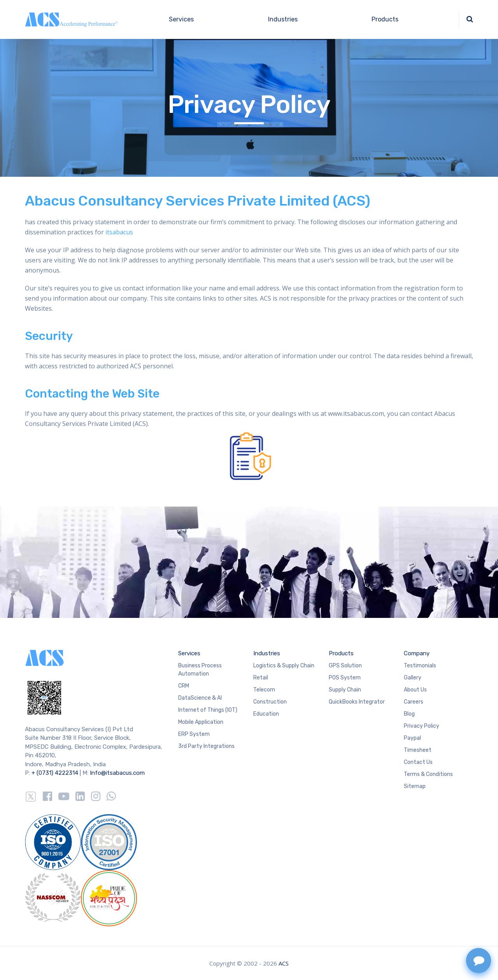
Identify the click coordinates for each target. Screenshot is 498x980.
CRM (184, 686)
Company (417, 653)
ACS (284, 963)
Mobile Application (201, 722)
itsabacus (118, 232)
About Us (415, 690)
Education (266, 714)
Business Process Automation (200, 670)
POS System (345, 678)
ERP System (194, 734)
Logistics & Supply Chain (284, 666)
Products (385, 19)
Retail (261, 678)
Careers (414, 702)
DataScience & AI (200, 698)
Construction (270, 702)
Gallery (413, 678)
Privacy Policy (422, 726)
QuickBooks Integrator (357, 702)
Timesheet (418, 750)
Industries (283, 19)
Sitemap (415, 786)
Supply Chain (345, 690)
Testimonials (420, 666)
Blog (409, 714)
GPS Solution (345, 666)
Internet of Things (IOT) (208, 710)
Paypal (412, 738)
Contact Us (418, 762)
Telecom (264, 690)
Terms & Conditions (428, 774)
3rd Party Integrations (206, 746)
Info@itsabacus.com (117, 773)
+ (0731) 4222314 (55, 773)
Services (181, 19)
